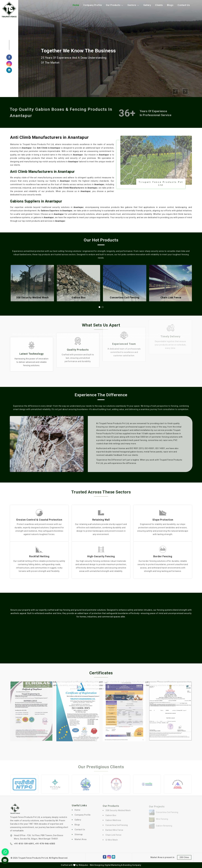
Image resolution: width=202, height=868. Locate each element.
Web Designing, (97, 865)
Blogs (170, 5)
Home (76, 5)
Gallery (147, 5)
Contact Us (184, 5)
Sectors (133, 5)
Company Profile (93, 5)
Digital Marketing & (114, 865)
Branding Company (132, 865)
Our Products (115, 5)
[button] (99, 307)
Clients (159, 5)
